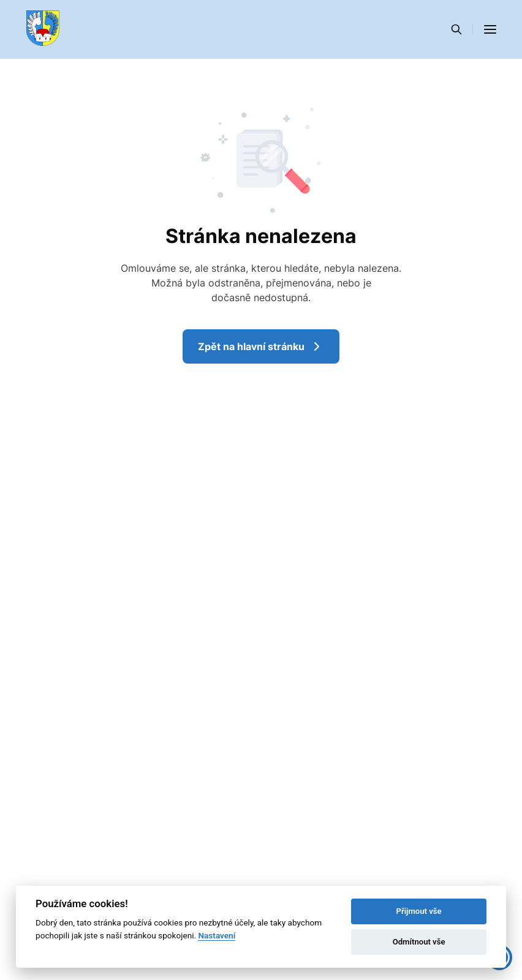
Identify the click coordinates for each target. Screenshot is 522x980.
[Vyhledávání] (456, 29)
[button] (490, 29)
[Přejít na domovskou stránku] (43, 29)
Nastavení (217, 935)
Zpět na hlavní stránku (261, 346)
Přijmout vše (419, 911)
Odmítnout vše (419, 942)
